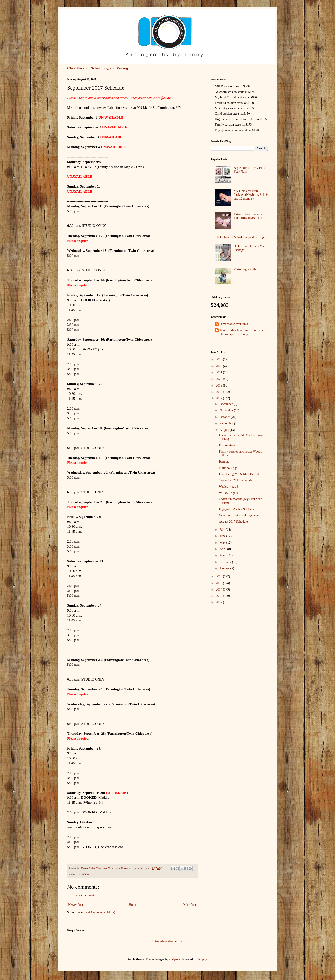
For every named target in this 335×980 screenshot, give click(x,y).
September (227, 423)
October (225, 417)
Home (133, 905)
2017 (220, 398)
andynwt (175, 959)
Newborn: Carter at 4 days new (239, 515)
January (225, 568)
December (226, 404)
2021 (220, 372)
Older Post (189, 905)
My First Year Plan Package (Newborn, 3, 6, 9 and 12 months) (251, 195)
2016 (220, 576)
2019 (220, 385)
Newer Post (76, 905)
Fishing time (227, 445)
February (226, 562)
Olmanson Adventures (234, 324)
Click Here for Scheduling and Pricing (98, 68)
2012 (220, 602)
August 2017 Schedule (233, 522)
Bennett (224, 462)
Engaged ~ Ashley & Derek (237, 509)
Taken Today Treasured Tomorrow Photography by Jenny (242, 332)
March (224, 555)
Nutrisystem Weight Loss (167, 941)
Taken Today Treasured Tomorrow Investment (249, 216)
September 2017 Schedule (236, 480)
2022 (220, 366)
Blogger (203, 959)
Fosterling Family (245, 269)
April (223, 549)
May (223, 543)
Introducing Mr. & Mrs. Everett (239, 474)
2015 (220, 583)
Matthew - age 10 (230, 468)
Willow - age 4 (228, 493)
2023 (220, 359)
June (223, 536)
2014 (220, 589)
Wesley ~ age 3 (229, 487)
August (225, 430)
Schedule (83, 874)
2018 (220, 392)
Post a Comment (83, 895)
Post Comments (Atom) (100, 912)
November (227, 410)
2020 (220, 379)
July (223, 530)
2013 (220, 596)
